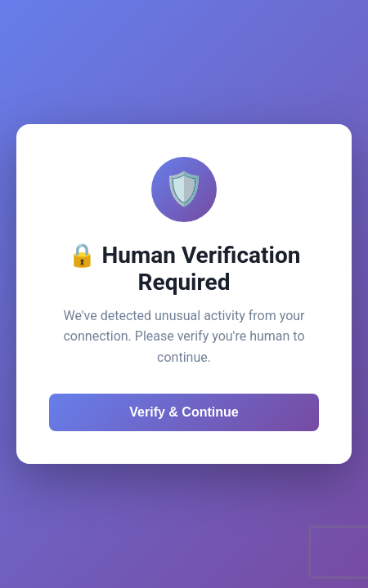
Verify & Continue (184, 412)
